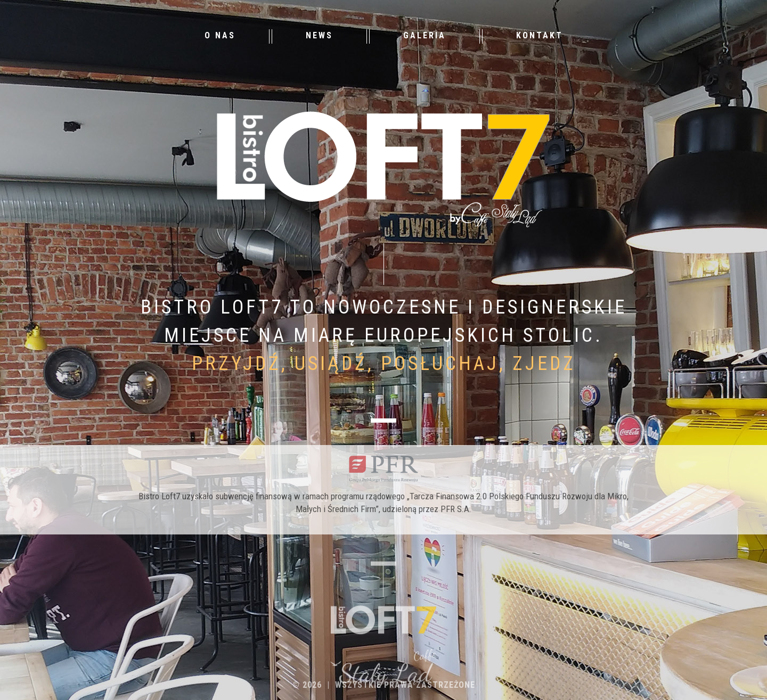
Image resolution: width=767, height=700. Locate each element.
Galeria (425, 35)
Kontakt (540, 35)
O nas (220, 35)
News (319, 35)
